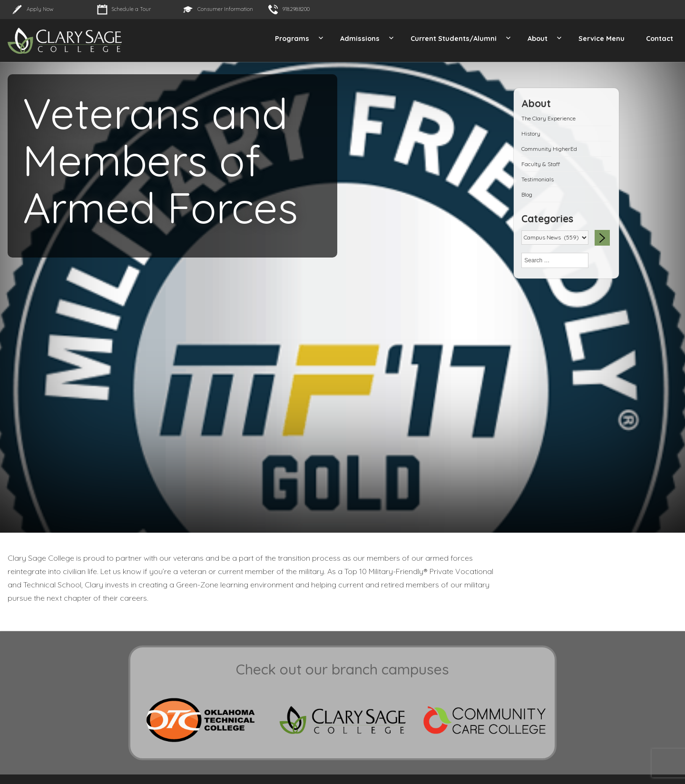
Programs (292, 39)
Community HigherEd (549, 149)
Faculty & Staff (541, 164)
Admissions (360, 39)
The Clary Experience (548, 118)
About (538, 39)
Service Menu (602, 39)
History (531, 134)
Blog (527, 194)
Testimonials (538, 179)
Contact (660, 39)
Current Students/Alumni (454, 39)
